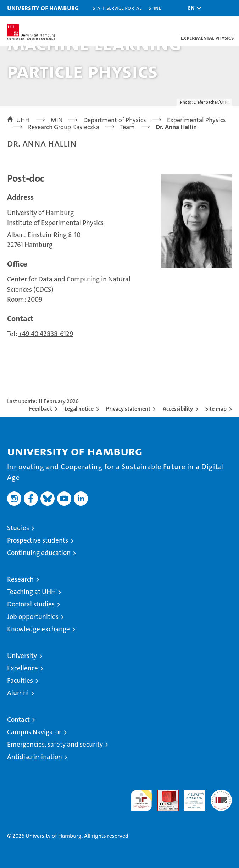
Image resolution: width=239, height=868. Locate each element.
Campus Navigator (34, 732)
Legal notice (79, 409)
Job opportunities (33, 617)
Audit (164, 793)
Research (20, 579)
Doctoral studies (31, 604)
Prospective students (38, 540)
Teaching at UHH (31, 592)
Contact (18, 719)
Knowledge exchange (38, 629)
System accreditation (221, 797)
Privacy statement (128, 409)
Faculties (20, 680)
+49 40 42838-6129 (46, 334)
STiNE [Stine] (155, 8)
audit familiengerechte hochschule (141, 800)
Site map (216, 409)
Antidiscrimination (35, 757)
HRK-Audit (191, 797)
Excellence (23, 668)
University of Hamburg (43, 8)
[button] (193, 8)
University (22, 656)
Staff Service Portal (117, 8)
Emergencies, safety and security (55, 744)
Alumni (18, 693)
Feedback (41, 409)
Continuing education (39, 553)
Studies (18, 528)
